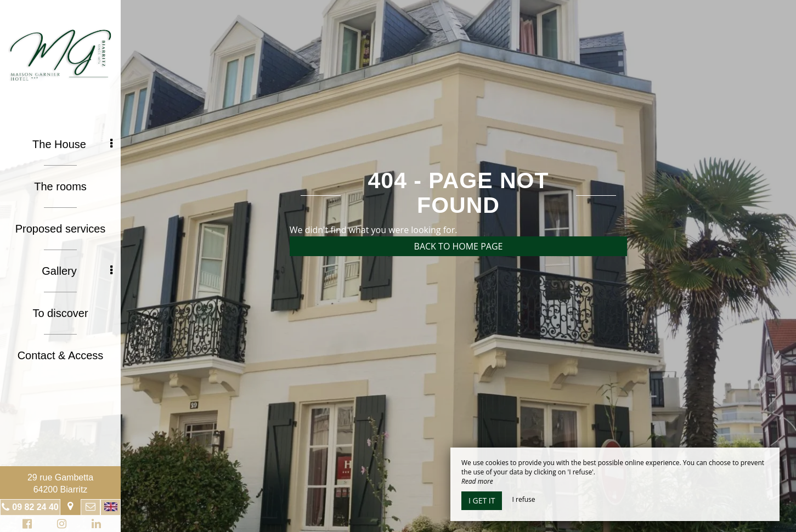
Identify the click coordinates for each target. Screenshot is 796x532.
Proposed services (61, 229)
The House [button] (72, 144)
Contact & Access (61, 355)
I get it (482, 500)
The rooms (60, 186)
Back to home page (459, 246)
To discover (60, 313)
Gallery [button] (77, 271)
